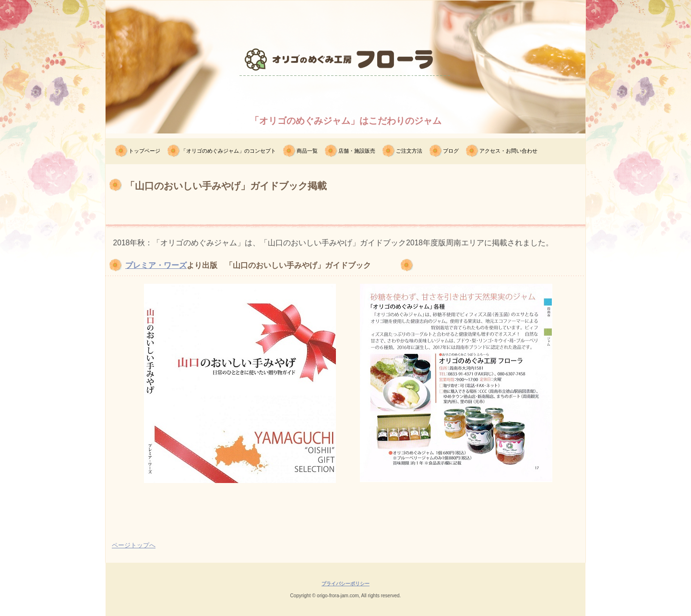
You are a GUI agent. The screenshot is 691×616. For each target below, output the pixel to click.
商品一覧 (307, 151)
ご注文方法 (409, 151)
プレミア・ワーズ (156, 265)
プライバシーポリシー (345, 584)
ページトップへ (134, 545)
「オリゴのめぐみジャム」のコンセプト (228, 151)
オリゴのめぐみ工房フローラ (345, 93)
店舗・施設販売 (357, 151)
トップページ (144, 151)
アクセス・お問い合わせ (508, 151)
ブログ (451, 151)
